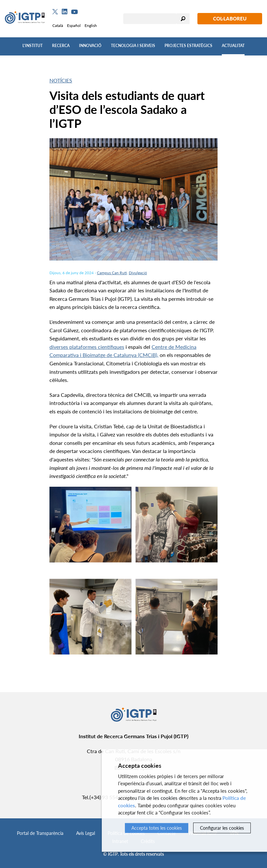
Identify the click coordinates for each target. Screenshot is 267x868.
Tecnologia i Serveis (133, 46)
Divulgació (138, 273)
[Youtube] (74, 12)
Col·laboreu (230, 18)
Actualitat (233, 46)
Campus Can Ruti (112, 273)
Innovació (90, 46)
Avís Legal (86, 833)
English (91, 25)
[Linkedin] (65, 12)
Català (58, 25)
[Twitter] (55, 12)
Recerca (61, 46)
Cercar (183, 19)
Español (74, 25)
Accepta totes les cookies (157, 828)
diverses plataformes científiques (87, 347)
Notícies (61, 80)
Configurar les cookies (222, 828)
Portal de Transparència (40, 833)
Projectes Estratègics (188, 46)
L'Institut (33, 46)
